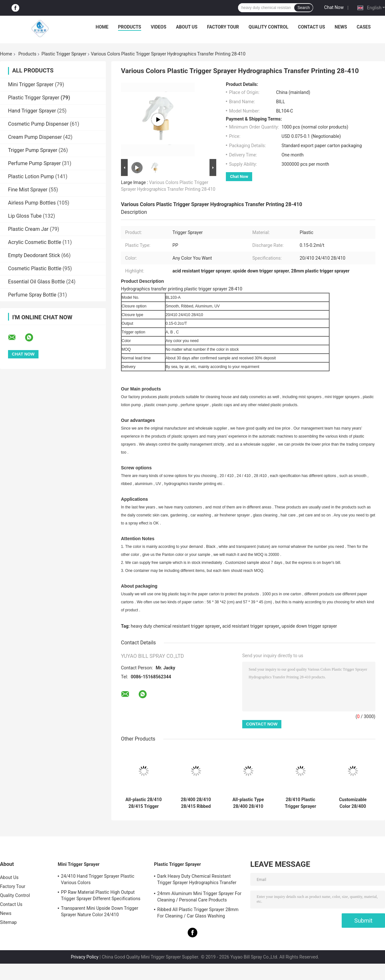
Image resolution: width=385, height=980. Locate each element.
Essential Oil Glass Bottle (36, 282)
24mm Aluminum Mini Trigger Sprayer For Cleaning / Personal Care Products (199, 897)
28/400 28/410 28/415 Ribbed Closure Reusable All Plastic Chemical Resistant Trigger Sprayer (196, 803)
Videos (159, 27)
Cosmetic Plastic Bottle (35, 268)
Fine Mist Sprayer (28, 190)
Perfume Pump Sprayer (34, 163)
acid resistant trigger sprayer (251, 626)
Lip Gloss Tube (25, 216)
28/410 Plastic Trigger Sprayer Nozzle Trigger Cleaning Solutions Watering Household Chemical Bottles (300, 803)
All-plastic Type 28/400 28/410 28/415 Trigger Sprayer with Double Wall (248, 803)
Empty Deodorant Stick (34, 255)
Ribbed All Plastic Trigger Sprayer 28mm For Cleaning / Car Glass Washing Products (198, 914)
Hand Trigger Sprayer (32, 111)
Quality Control (269, 27)
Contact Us (312, 27)
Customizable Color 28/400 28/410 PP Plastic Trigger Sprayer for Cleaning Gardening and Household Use (353, 803)
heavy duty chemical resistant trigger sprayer (175, 626)
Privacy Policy (85, 957)
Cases (364, 27)
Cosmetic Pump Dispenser (38, 124)
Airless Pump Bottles (32, 203)
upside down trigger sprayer (309, 626)
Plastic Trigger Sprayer (64, 54)
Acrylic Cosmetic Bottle (35, 242)
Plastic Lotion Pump (31, 176)
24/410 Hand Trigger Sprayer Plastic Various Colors (98, 879)
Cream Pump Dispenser (35, 137)
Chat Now (334, 7)
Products (130, 27)
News (341, 27)
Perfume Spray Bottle (32, 295)
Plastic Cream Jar (28, 229)
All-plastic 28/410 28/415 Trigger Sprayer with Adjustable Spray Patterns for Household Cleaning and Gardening (144, 803)
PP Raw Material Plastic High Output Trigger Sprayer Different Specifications (101, 895)
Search (304, 8)
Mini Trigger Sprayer (31, 84)
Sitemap (8, 922)
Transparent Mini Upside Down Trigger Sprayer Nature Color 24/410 (100, 911)
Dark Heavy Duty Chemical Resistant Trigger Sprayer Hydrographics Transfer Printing (197, 880)
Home (102, 27)
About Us (187, 27)
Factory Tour (223, 27)
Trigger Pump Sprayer (33, 150)
